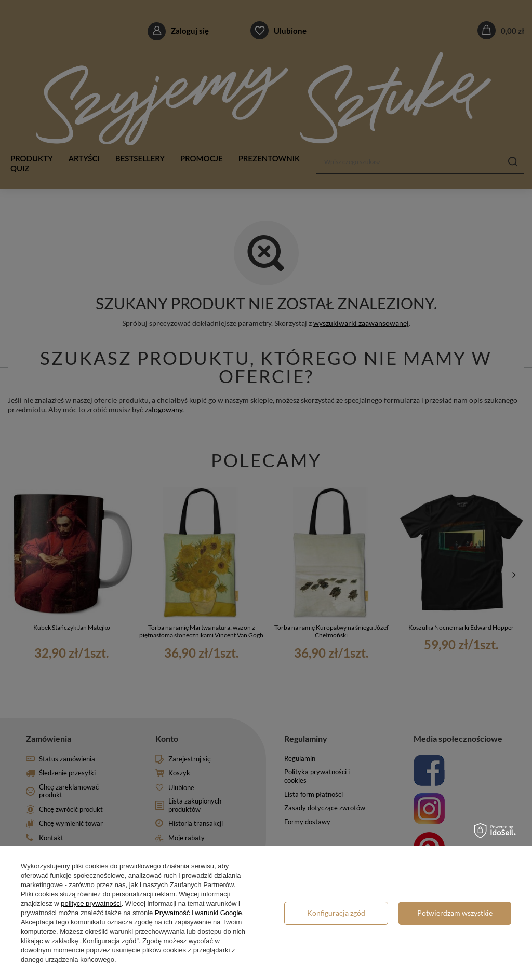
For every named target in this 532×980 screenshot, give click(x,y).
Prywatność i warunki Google (198, 913)
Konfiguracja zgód (336, 913)
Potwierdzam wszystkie (455, 913)
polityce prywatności (91, 903)
